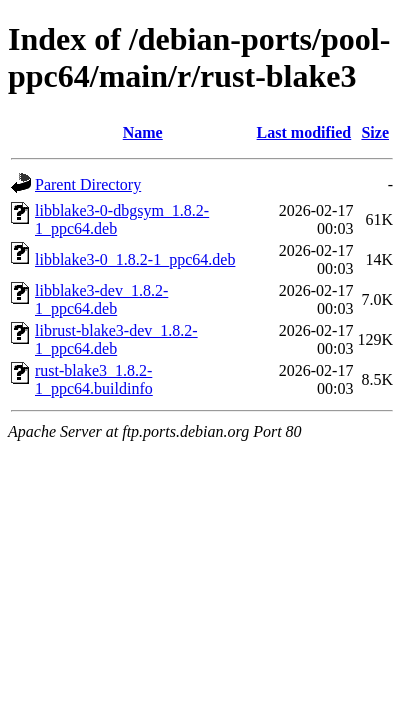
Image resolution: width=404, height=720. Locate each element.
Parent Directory (88, 184)
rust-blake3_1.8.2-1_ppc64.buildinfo (94, 379)
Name (143, 132)
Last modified (304, 132)
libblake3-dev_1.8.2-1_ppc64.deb (101, 299)
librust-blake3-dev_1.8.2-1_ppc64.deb (116, 339)
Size (375, 132)
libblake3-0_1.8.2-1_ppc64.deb (135, 259)
